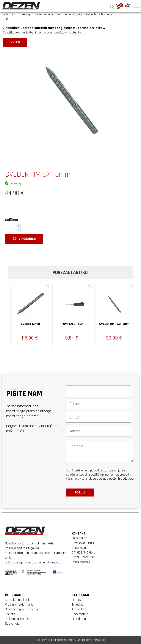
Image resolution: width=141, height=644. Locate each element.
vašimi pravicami (77, 479)
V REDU (15, 42)
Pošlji (80, 493)
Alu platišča (80, 609)
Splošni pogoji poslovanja (22, 609)
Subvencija (12, 624)
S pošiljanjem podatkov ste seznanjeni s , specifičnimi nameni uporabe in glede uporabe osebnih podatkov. (100, 475)
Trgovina (78, 605)
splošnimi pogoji (77, 475)
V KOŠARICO (24, 239)
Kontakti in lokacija (18, 600)
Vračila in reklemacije (19, 605)
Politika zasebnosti (18, 619)
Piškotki (10, 614)
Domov (77, 600)
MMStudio (99, 640)
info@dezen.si (81, 562)
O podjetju (79, 619)
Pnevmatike (80, 614)
